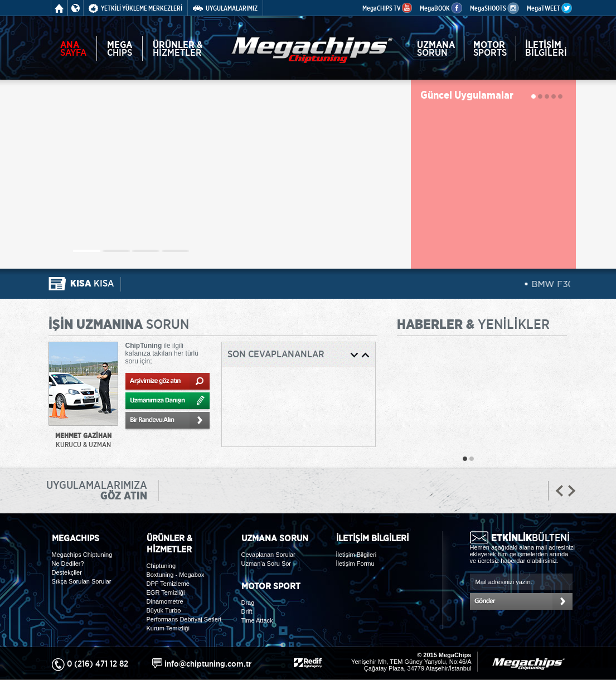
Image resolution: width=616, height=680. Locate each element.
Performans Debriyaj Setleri (184, 619)
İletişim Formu (355, 564)
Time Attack (257, 620)
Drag (248, 603)
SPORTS (490, 48)
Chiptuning (161, 566)
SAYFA (73, 48)
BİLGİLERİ (546, 48)
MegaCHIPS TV (387, 8)
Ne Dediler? (68, 564)
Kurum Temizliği (168, 628)
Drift (247, 611)
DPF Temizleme (168, 584)
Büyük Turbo (164, 610)
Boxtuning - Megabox (176, 575)
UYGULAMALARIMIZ (225, 8)
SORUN (436, 48)
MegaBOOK (441, 8)
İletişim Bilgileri (356, 555)
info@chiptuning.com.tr (208, 664)
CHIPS (120, 48)
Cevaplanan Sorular (268, 555)
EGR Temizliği (166, 592)
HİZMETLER (178, 48)
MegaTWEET (549, 8)
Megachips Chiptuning (82, 555)
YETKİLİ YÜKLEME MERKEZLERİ (135, 8)
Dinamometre (165, 601)
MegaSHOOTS (494, 8)
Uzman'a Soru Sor (266, 564)
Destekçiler (67, 572)
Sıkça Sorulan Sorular (82, 581)
